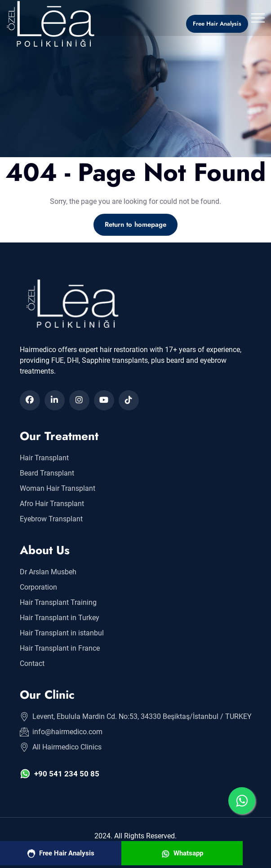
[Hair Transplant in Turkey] (54, 24)
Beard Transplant (47, 473)
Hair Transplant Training (58, 602)
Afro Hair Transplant (52, 504)
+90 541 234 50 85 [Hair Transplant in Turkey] (60, 774)
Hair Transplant (44, 458)
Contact (32, 663)
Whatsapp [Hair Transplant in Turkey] (182, 854)
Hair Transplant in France (60, 648)
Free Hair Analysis (61, 854)
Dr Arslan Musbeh (48, 572)
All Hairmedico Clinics (61, 747)
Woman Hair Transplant (58, 488)
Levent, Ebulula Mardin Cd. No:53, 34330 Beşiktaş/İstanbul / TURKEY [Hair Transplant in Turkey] (136, 717)
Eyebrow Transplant (51, 519)
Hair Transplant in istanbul (62, 633)
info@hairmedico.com (61, 732)
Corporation (38, 587)
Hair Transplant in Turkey (60, 618)
